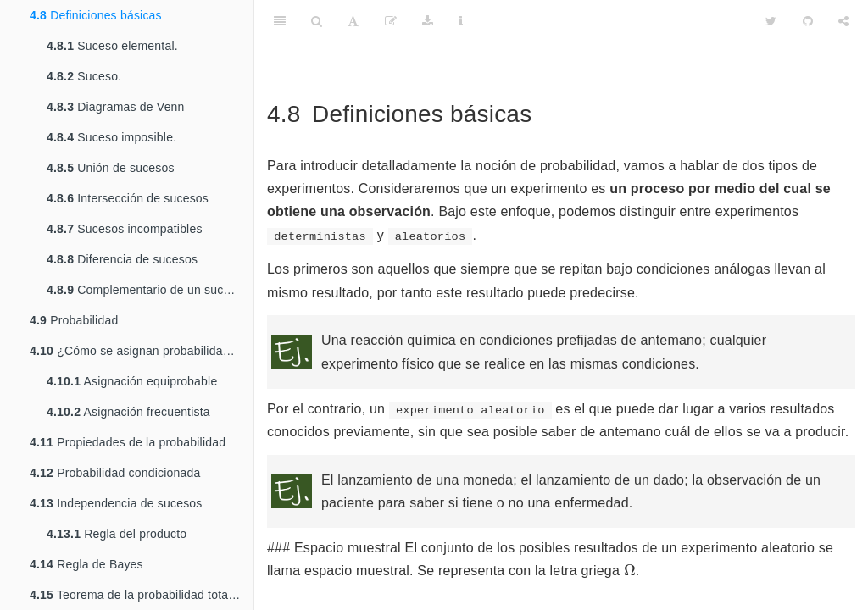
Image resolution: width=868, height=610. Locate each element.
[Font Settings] (353, 21)
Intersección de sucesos (128, 198)
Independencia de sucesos (116, 503)
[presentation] (630, 569)
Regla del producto (117, 534)
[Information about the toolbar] (461, 21)
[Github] (808, 21)
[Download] (428, 21)
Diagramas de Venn (116, 107)
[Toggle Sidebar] (280, 21)
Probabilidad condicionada (115, 473)
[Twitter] (771, 21)
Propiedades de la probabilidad (128, 442)
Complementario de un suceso (145, 290)
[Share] (843, 21)
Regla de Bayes (86, 564)
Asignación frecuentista (128, 412)
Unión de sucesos (111, 168)
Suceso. (84, 76)
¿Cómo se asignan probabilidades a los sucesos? (142, 351)
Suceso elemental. (112, 46)
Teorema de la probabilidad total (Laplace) (142, 595)
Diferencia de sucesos (122, 259)
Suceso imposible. (111, 137)
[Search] (317, 21)
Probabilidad (74, 320)
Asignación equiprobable (132, 381)
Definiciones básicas (96, 15)
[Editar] (391, 21)
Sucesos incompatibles (125, 229)
